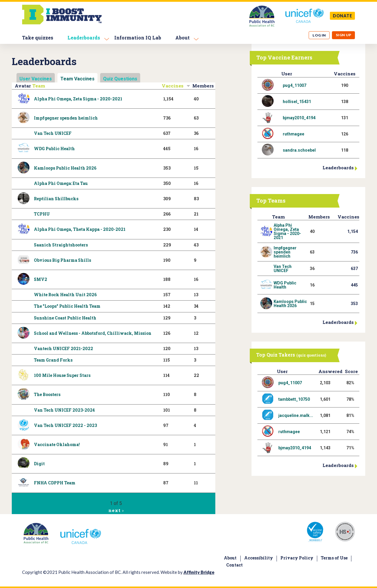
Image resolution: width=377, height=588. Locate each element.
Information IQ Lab (138, 38)
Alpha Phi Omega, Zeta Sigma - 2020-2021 (78, 99)
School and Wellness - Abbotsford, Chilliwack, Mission (93, 333)
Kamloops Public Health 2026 (65, 168)
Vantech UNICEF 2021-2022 (63, 348)
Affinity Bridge (199, 572)
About (182, 38)
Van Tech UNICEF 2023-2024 (64, 410)
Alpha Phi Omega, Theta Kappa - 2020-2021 (80, 229)
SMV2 (40, 279)
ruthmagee (294, 134)
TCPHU (42, 214)
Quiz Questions (120, 79)
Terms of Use (334, 558)
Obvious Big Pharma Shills (62, 260)
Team (39, 86)
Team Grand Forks (53, 360)
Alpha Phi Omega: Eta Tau (61, 183)
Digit (39, 464)
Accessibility (259, 558)
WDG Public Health (54, 149)
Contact (234, 565)
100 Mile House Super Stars (62, 375)
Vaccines (176, 86)
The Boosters (47, 394)
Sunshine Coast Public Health (65, 318)
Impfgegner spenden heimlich (66, 118)
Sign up (344, 35)
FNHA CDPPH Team (55, 483)
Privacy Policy (297, 558)
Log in (319, 35)
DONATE (343, 16)
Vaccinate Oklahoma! (57, 444)
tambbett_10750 (294, 399)
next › (116, 510)
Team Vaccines (77, 79)
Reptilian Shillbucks (56, 199)
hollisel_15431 (297, 102)
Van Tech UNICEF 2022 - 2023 (65, 425)
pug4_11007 (295, 85)
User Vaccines (36, 79)
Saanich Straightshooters (61, 245)
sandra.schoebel (299, 150)
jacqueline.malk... (296, 415)
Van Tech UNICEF (53, 133)
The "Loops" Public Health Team (67, 306)
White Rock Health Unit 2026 (65, 295)
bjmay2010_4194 (299, 118)
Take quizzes (38, 38)
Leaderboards (84, 38)
